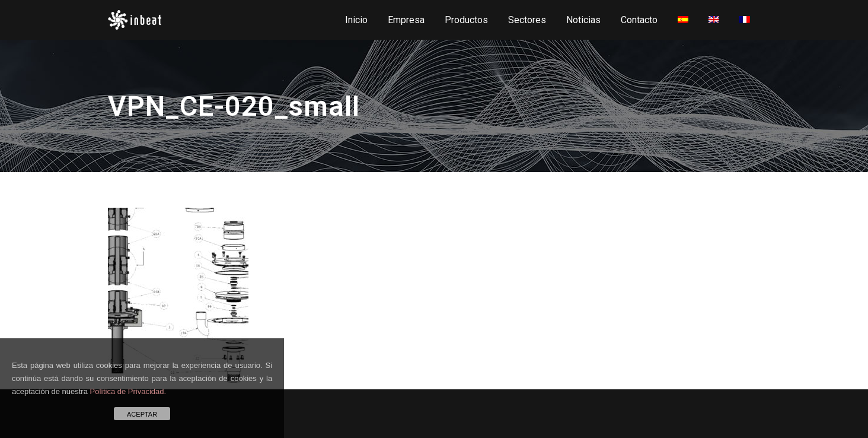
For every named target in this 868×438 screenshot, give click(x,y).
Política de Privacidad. (128, 391)
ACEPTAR (142, 414)
